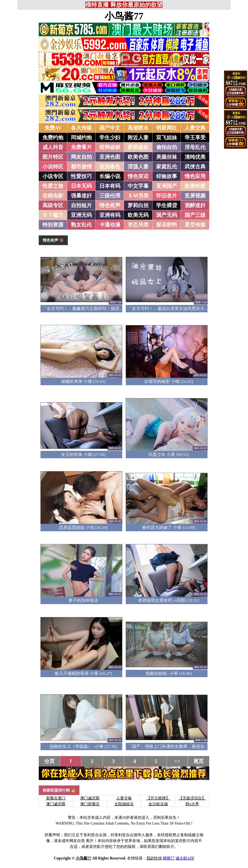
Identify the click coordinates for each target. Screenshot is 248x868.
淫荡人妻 (138, 167)
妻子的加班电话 (83, 600)
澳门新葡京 (90, 804)
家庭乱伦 (167, 167)
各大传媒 (81, 128)
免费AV (53, 128)
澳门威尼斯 (90, 798)
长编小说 (110, 176)
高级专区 (53, 205)
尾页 (199, 761)
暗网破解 (110, 147)
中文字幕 (138, 186)
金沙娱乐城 (158, 804)
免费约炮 (53, 138)
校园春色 (110, 167)
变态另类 (138, 225)
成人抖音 (53, 147)
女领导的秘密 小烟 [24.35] (168, 381)
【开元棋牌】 (158, 798)
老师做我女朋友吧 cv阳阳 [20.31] (169, 600)
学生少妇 (110, 138)
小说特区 (53, 167)
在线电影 (53, 196)
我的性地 (154, 858)
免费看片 (81, 147)
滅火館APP (185, 858)
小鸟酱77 (124, 16)
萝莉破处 (138, 147)
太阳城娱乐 (124, 804)
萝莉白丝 (138, 205)
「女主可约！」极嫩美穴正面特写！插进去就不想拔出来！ (98, 309)
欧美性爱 (195, 186)
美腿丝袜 (167, 157)
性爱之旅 (53, 186)
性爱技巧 (81, 176)
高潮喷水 (138, 128)
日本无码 (81, 186)
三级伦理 (110, 196)
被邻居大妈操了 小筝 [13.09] (168, 527)
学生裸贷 (167, 205)
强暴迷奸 (81, 196)
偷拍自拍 (167, 147)
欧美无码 (138, 215)
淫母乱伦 (195, 147)
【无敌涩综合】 (192, 798)
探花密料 (167, 225)
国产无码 (167, 215)
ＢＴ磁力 (53, 215)
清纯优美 (195, 157)
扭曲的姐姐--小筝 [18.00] (169, 673)
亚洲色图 (110, 157)
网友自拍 (81, 157)
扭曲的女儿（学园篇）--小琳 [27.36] (83, 746)
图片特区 (53, 157)
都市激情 (81, 167)
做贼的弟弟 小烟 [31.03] (83, 381)
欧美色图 (138, 157)
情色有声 (110, 205)
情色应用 (195, 176)
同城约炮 (81, 138)
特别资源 (53, 225)
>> (177, 761)
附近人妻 (138, 138)
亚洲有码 (110, 215)
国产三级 (195, 215)
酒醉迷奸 (195, 205)
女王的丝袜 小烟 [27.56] (83, 454)
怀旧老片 (167, 196)
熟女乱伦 (81, 225)
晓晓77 (169, 858)
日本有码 (110, 186)
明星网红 (167, 128)
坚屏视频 (195, 196)
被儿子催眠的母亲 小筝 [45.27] (83, 673)
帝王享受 (195, 138)
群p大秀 (192, 804)
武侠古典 (195, 167)
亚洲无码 (81, 215)
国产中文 (110, 128)
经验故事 (167, 176)
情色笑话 (138, 176)
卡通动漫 (110, 225)
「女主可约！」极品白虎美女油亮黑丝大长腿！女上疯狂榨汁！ (187, 309)
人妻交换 (195, 128)
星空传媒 (195, 225)
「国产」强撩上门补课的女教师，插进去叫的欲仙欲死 (179, 746)
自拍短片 (81, 205)
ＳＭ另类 (138, 196)
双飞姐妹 (167, 138)
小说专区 (53, 176)
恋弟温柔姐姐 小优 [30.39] (83, 527)
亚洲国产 (167, 186)
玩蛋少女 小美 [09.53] (168, 454)
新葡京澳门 (56, 798)
